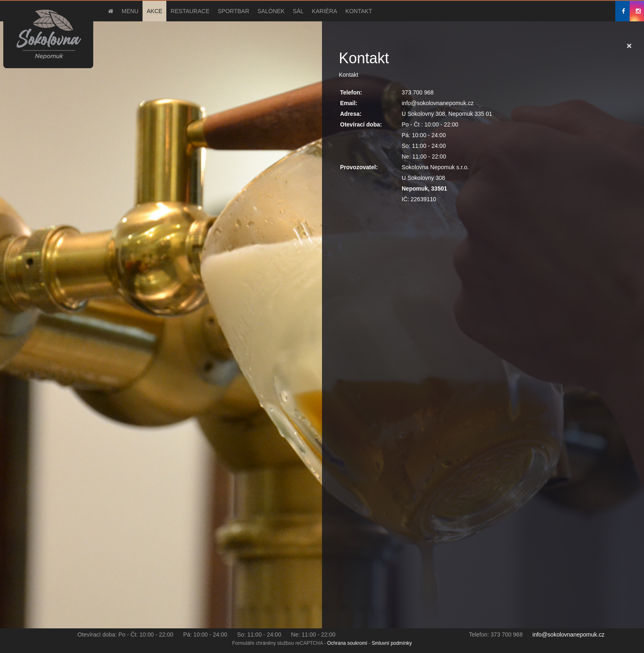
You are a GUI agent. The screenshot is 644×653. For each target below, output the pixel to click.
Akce (154, 11)
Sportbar (233, 11)
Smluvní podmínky (392, 643)
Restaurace (190, 11)
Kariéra (324, 11)
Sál (298, 11)
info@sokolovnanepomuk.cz (568, 635)
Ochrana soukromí (347, 643)
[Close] (629, 45)
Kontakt (359, 11)
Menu (130, 11)
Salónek (271, 11)
